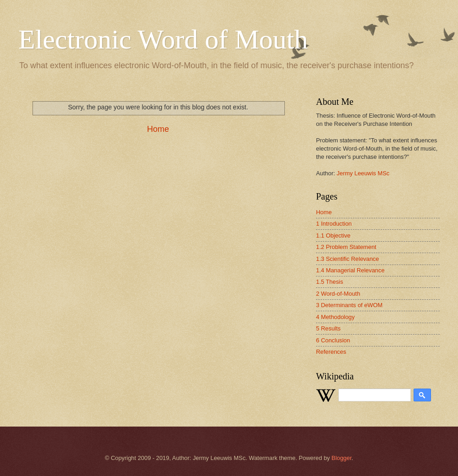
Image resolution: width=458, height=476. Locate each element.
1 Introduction (334, 224)
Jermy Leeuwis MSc (363, 173)
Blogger (342, 458)
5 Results (328, 328)
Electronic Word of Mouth (163, 39)
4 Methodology (335, 317)
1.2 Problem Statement (346, 247)
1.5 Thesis (330, 282)
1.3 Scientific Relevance (347, 259)
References (331, 352)
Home (158, 129)
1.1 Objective (333, 235)
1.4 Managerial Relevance (350, 270)
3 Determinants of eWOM (349, 305)
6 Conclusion (333, 340)
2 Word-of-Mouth (338, 294)
